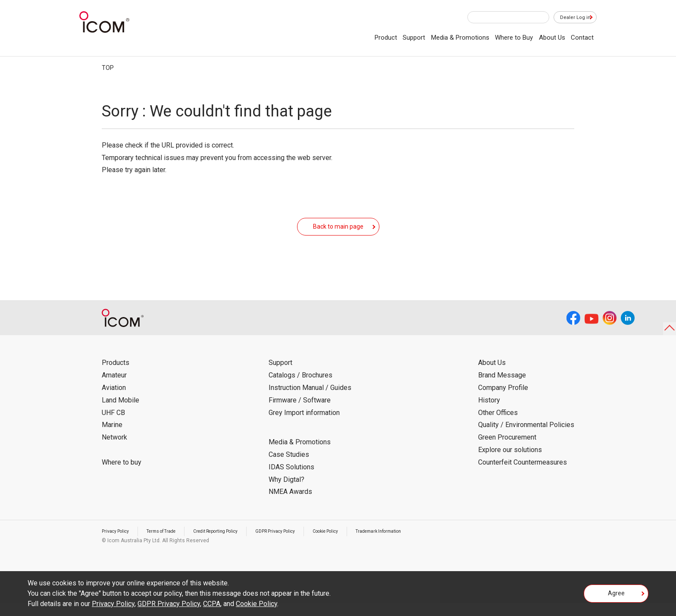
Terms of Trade (170, 544)
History (489, 413)
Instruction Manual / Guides (310, 401)
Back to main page (338, 233)
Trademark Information (420, 544)
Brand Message (502, 388)
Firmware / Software (300, 413)
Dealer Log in (571, 18)
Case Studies (289, 467)
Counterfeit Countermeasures (523, 475)
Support (414, 38)
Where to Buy (514, 38)
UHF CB (113, 426)
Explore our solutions (510, 463)
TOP (108, 68)
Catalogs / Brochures (300, 388)
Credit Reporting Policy (233, 544)
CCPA (212, 604)
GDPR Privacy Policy (301, 544)
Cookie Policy (359, 544)
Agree (616, 596)
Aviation (114, 401)
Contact (582, 38)
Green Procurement (507, 450)
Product (386, 38)
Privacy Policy (118, 544)
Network (114, 450)
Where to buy (122, 475)
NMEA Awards (290, 504)
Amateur (114, 388)
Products (116, 376)
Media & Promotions (460, 38)
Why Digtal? (286, 492)
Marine (112, 438)
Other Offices (498, 426)
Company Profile (503, 401)
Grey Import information (304, 426)
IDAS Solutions (291, 480)
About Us (552, 38)
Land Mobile (120, 413)
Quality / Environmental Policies (526, 438)
